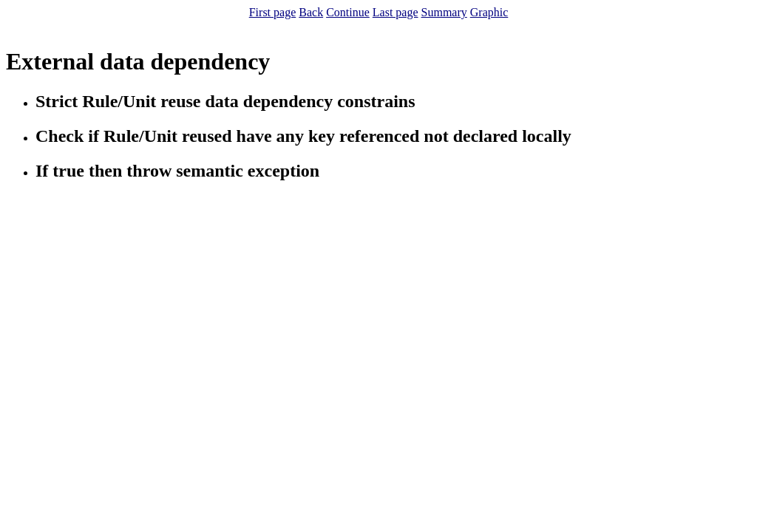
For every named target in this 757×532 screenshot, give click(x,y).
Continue (348, 12)
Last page (396, 12)
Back (311, 12)
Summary (444, 12)
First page (273, 12)
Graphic (489, 12)
